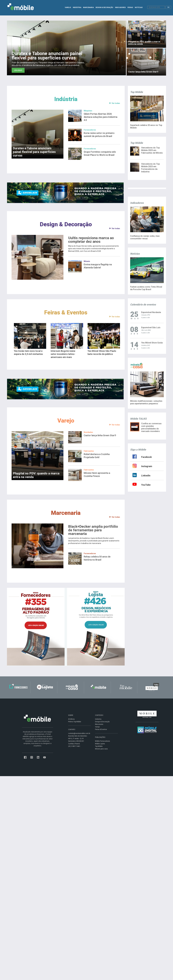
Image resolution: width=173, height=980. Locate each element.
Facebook (147, 457)
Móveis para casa (101, 749)
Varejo (66, 421)
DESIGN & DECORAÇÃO (104, 7)
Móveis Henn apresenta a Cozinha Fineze (97, 474)
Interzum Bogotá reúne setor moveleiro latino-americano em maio (63, 354)
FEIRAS (130, 7)
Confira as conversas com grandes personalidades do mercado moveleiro (151, 427)
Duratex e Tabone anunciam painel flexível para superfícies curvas (34, 152)
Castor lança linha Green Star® (100, 435)
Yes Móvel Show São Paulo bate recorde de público (102, 352)
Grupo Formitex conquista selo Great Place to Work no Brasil (100, 153)
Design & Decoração (66, 224)
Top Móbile (99, 746)
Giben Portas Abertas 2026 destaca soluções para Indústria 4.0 (101, 117)
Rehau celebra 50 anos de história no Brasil (97, 558)
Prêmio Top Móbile (75, 722)
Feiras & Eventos (66, 312)
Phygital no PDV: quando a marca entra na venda (36, 475)
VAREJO (68, 7)
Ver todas (115, 103)
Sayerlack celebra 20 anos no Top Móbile (146, 126)
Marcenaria (66, 513)
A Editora (71, 719)
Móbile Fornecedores (103, 741)
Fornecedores (90, 130)
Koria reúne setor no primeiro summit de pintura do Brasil (99, 135)
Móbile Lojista (100, 744)
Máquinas (88, 111)
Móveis (87, 261)
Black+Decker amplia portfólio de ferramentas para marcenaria (93, 530)
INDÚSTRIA (77, 7)
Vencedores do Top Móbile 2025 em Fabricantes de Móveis (152, 150)
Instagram (147, 466)
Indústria (66, 99)
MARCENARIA (88, 7)
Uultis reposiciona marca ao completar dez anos (91, 240)
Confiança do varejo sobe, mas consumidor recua (145, 237)
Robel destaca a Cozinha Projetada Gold (97, 456)
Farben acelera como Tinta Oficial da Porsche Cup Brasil (146, 288)
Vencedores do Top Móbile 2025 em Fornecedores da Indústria (150, 168)
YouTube (146, 485)
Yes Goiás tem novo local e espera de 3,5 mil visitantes (28, 352)
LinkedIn (146, 476)
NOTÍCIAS (139, 7)
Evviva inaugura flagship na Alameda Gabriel (98, 266)
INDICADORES (120, 7)
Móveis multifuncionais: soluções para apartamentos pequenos (146, 402)
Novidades (88, 432)
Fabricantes (89, 451)
